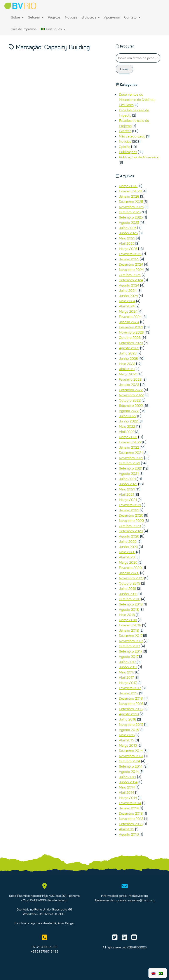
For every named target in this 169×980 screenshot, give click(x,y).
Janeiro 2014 (129, 808)
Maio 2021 (127, 489)
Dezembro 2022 (131, 390)
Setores (36, 17)
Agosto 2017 (129, 656)
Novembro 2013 (131, 819)
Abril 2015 (126, 740)
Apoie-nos (112, 17)
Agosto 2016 (129, 714)
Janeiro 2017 (129, 693)
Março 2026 (128, 186)
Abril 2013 (127, 829)
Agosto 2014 (129, 771)
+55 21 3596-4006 (44, 947)
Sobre (17, 17)
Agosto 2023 (129, 348)
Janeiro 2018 (129, 630)
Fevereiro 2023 (130, 379)
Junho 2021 (128, 484)
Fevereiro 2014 (130, 803)
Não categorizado (132, 136)
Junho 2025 (128, 233)
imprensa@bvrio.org (141, 900)
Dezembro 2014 (131, 751)
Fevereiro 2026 (130, 191)
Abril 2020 (127, 557)
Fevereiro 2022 (130, 442)
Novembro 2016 (131, 704)
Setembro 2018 (131, 604)
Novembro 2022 (131, 395)
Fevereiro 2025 (130, 254)
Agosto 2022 (129, 411)
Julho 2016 (128, 719)
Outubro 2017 (129, 646)
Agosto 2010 (129, 834)
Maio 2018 (127, 615)
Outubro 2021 (130, 463)
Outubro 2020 (130, 526)
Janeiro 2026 (129, 196)
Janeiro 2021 (129, 510)
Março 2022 (128, 437)
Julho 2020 (128, 541)
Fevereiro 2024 (130, 317)
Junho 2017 (128, 667)
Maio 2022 (127, 426)
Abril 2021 (126, 494)
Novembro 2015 (131, 724)
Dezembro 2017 (131, 636)
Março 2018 (128, 620)
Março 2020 (128, 562)
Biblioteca (91, 17)
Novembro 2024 (131, 270)
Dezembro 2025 (131, 202)
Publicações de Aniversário (139, 157)
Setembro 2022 (131, 405)
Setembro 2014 (131, 766)
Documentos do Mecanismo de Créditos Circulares (137, 100)
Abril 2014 (127, 792)
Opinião (125, 147)
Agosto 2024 (129, 285)
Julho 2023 (128, 353)
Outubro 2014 (130, 761)
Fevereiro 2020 (130, 568)
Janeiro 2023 (129, 385)
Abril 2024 (127, 306)
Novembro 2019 (131, 578)
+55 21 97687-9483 (44, 951)
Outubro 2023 (130, 337)
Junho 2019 (128, 594)
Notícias (71, 17)
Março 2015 (128, 745)
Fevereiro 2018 (130, 625)
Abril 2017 (126, 677)
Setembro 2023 (131, 343)
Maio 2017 (127, 672)
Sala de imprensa (24, 29)
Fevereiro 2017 (130, 688)
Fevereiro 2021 (130, 505)
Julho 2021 (127, 479)
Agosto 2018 (129, 609)
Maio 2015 (127, 735)
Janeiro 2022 (129, 447)
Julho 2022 (128, 416)
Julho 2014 (128, 777)
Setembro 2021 (131, 468)
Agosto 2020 (129, 536)
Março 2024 (128, 311)
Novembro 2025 (131, 207)
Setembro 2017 (131, 651)
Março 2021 (128, 500)
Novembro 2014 (131, 756)
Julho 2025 (128, 228)
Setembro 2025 (131, 217)
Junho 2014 (128, 782)
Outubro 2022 (130, 400)
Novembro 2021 (131, 458)
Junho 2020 (128, 547)
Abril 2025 (127, 243)
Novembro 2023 (131, 332)
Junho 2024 (128, 296)
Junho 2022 (128, 421)
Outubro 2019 (130, 583)
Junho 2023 (128, 358)
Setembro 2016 (131, 709)
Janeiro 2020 (129, 573)
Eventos (125, 131)
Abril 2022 (127, 432)
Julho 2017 (127, 662)
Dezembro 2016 (131, 698)
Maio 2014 (127, 787)
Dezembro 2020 (131, 515)
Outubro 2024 (130, 275)
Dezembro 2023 (131, 327)
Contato (132, 17)
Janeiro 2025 (129, 259)
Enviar (124, 69)
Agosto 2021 (129, 473)
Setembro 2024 (131, 280)
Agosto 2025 (129, 222)
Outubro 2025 (130, 212)
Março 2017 (128, 683)
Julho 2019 (128, 588)
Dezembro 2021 (131, 453)
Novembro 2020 (131, 521)
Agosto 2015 (129, 730)
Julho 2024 (128, 290)
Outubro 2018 (130, 599)
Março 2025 (128, 249)
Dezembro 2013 (131, 813)
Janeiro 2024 (129, 322)
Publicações (128, 152)
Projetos (54, 17)
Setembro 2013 (131, 824)
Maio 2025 (127, 238)
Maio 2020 (127, 552)
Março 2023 (128, 374)
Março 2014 (128, 798)
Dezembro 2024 (131, 264)
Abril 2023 (127, 369)
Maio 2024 (127, 301)
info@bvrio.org (138, 896)
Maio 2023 (127, 364)
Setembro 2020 (131, 531)
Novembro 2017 (131, 641)
